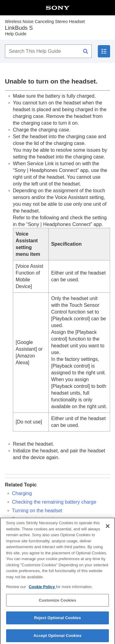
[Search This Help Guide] (48, 51)
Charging (22, 493)
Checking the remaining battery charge (54, 502)
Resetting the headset (36, 519)
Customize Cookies (57, 603)
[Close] (108, 529)
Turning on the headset (37, 511)
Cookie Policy (42, 589)
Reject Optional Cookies (57, 621)
